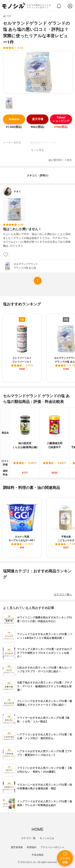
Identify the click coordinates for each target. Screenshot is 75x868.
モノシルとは (47, 838)
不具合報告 (38, 855)
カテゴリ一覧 (28, 838)
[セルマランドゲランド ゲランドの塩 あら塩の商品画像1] (38, 72)
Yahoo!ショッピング (61, 119)
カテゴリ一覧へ (63, 594)
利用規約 (32, 847)
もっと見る (37, 150)
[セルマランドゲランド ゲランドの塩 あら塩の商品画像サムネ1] (9, 103)
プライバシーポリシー (52, 847)
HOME (37, 829)
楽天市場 (38, 119)
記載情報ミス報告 (60, 160)
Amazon (14, 119)
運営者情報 (17, 847)
